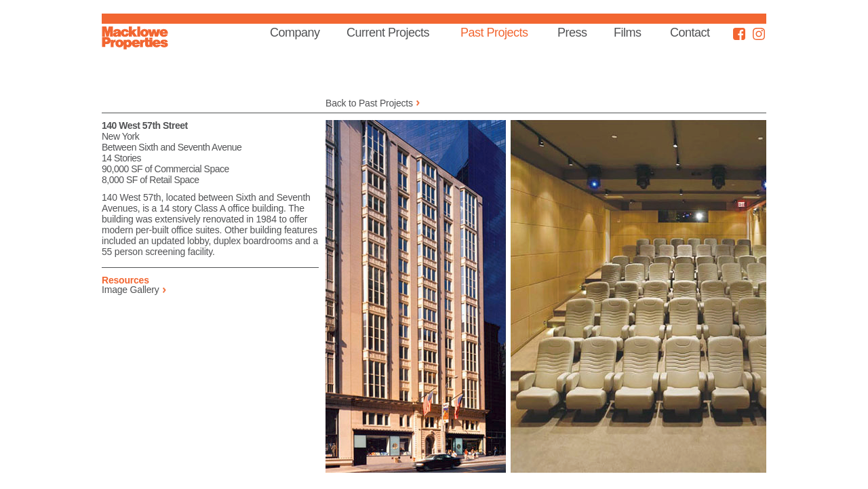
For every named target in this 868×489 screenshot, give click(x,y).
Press (572, 33)
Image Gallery (131, 290)
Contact (690, 33)
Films (628, 33)
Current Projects (388, 33)
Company (295, 33)
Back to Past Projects (369, 103)
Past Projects (494, 33)
